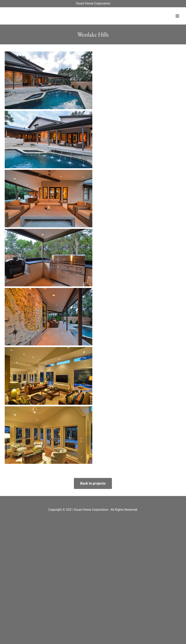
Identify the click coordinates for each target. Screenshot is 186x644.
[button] (177, 16)
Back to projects (93, 483)
